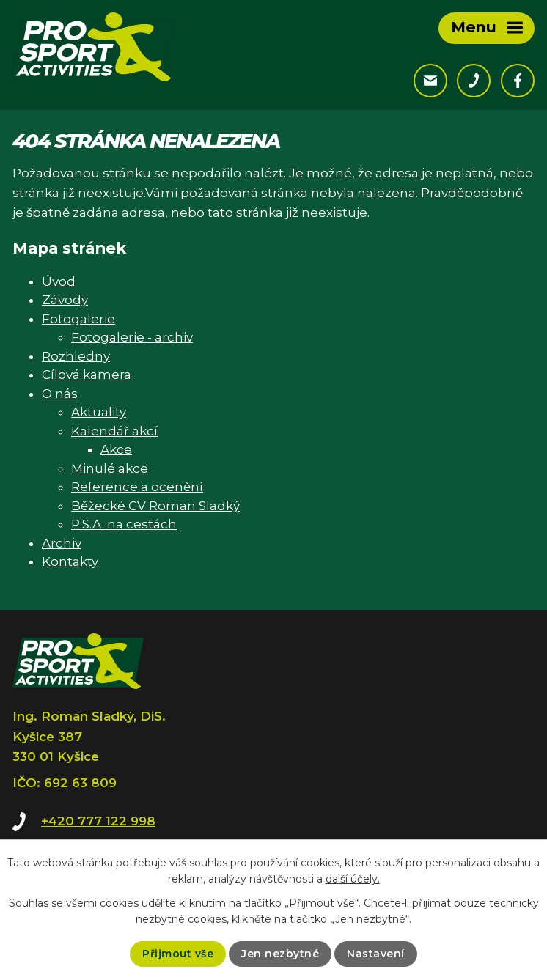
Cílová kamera (87, 375)
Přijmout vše (178, 954)
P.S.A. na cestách (124, 524)
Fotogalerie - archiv (132, 337)
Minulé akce (110, 468)
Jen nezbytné (280, 954)
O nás (60, 394)
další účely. (353, 879)
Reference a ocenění (137, 487)
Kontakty (70, 561)
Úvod (59, 281)
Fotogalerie (78, 319)
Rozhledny (76, 356)
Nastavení (376, 954)
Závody (65, 300)
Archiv (62, 543)
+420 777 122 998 (98, 821)
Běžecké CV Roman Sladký (155, 506)
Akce (116, 449)
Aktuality (99, 412)
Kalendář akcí (114, 431)
